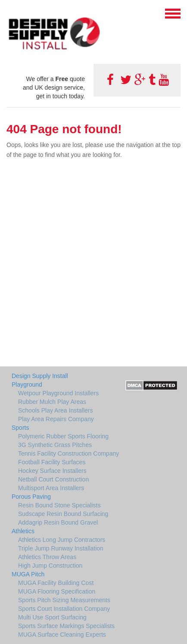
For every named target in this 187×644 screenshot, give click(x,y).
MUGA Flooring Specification (57, 591)
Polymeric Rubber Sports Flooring (63, 436)
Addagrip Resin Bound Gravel (58, 522)
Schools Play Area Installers (56, 410)
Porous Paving (31, 497)
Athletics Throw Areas (47, 557)
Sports (20, 428)
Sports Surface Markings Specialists (66, 626)
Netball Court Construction (53, 479)
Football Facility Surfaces (52, 462)
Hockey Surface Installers (52, 471)
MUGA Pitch (28, 574)
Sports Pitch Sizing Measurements (64, 600)
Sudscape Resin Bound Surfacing (63, 514)
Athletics (23, 531)
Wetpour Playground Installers (58, 393)
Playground (27, 385)
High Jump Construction (50, 566)
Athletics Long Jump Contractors (62, 540)
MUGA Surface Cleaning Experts (62, 635)
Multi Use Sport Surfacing (52, 617)
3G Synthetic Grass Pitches (55, 445)
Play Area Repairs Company (56, 419)
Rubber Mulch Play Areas (52, 402)
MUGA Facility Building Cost (56, 583)
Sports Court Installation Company (64, 609)
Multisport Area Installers (51, 488)
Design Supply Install (40, 376)
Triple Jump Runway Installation (61, 548)
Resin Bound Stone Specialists (59, 505)
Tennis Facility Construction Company (69, 453)
